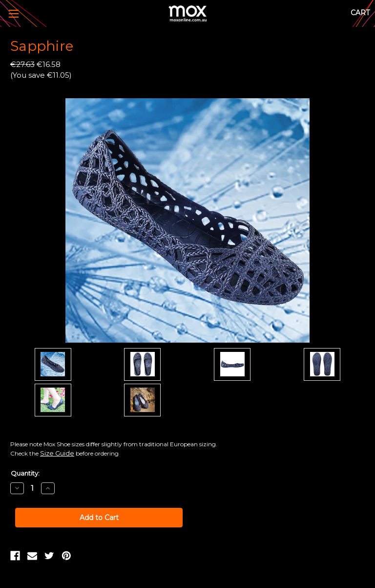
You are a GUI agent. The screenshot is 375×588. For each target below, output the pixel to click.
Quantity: (25, 473)
